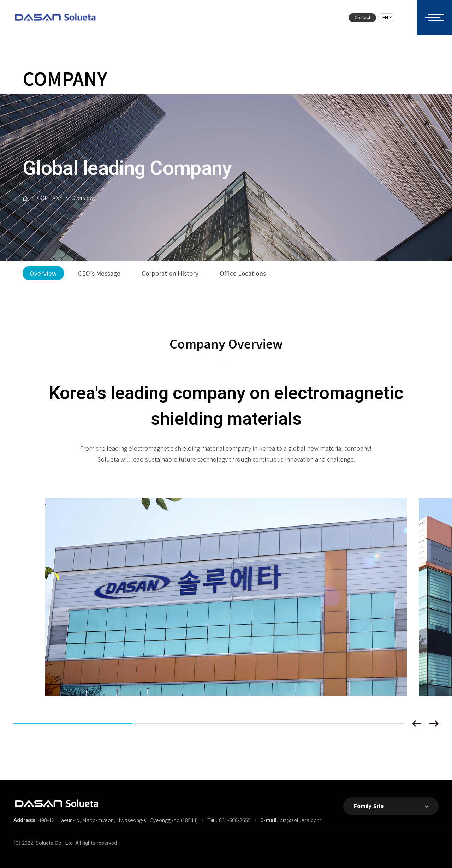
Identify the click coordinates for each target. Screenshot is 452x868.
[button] (417, 724)
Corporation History (170, 273)
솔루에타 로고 (55, 18)
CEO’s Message (99, 273)
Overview (43, 273)
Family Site (369, 806)
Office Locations (243, 273)
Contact (362, 17)
